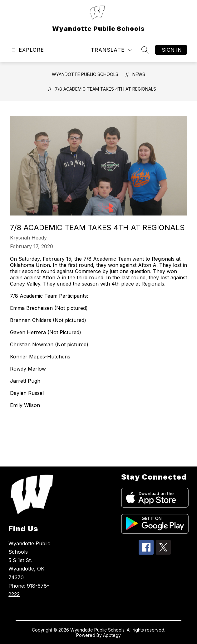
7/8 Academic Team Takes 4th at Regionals (106, 89)
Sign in (172, 50)
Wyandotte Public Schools (85, 74)
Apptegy (112, 635)
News (139, 74)
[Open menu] (27, 50)
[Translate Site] (111, 50)
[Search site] (145, 50)
